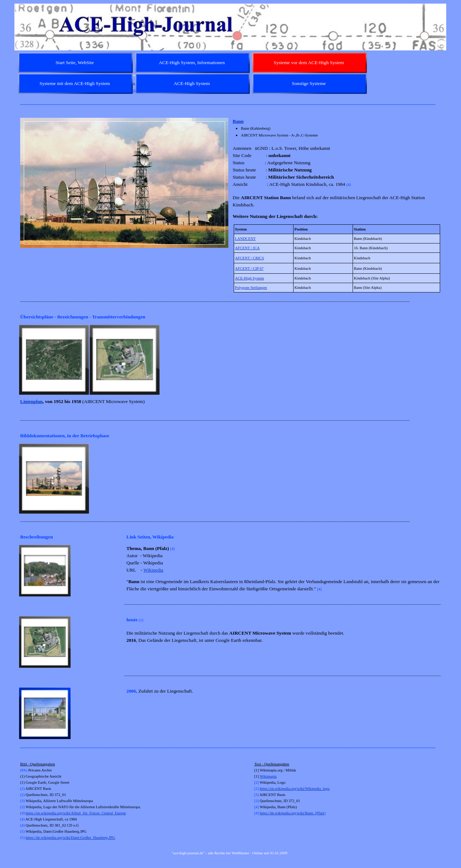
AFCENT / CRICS (250, 258)
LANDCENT (245, 239)
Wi (262, 776)
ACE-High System (250, 278)
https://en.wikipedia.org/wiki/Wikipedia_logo (295, 789)
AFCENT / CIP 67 (249, 269)
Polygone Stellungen (251, 288)
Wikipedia (153, 570)
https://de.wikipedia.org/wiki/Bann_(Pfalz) (293, 813)
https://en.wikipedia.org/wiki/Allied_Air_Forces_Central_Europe (76, 813)
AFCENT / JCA (248, 248)
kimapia (270, 776)
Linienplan (31, 401)
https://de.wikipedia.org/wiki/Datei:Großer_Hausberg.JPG (70, 838)
